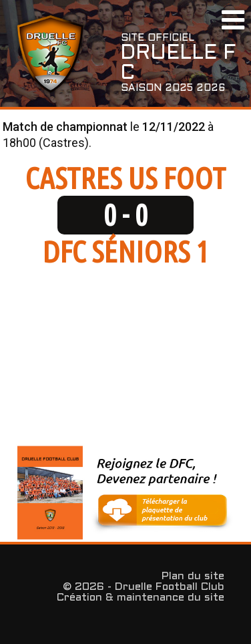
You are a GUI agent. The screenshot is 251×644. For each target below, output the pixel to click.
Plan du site (193, 576)
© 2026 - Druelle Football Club (144, 587)
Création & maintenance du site (141, 598)
